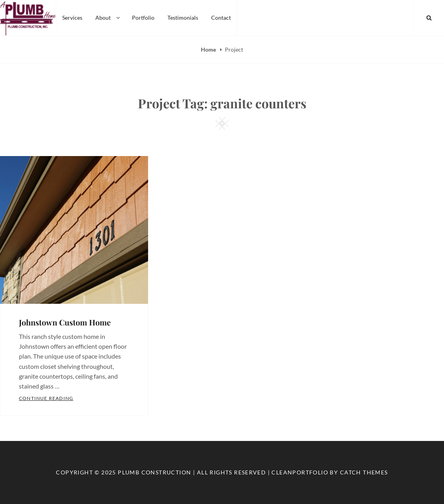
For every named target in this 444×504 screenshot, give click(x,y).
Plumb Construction (154, 472)
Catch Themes (364, 472)
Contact (221, 18)
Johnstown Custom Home (65, 322)
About (108, 18)
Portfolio (143, 18)
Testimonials (183, 18)
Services (72, 18)
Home (209, 49)
